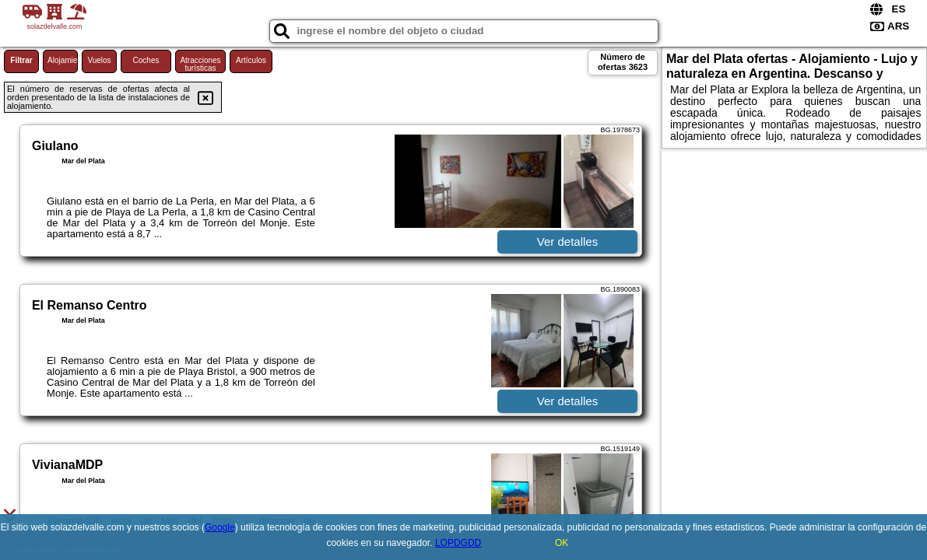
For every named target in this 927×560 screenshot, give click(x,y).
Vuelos (99, 60)
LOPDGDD (458, 543)
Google (220, 527)
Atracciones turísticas (200, 64)
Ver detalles (567, 241)
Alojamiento (63, 60)
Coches (146, 60)
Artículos (251, 60)
